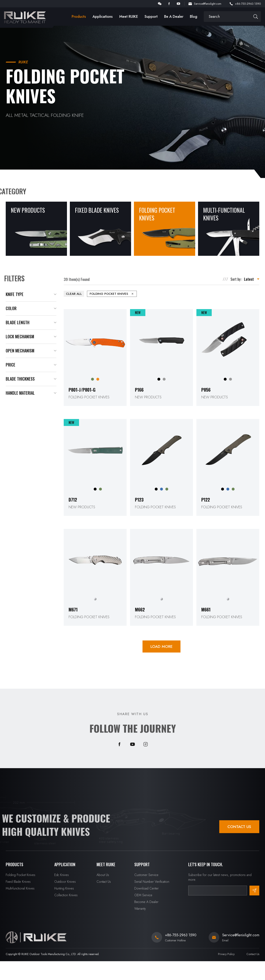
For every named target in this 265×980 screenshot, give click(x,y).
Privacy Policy (226, 954)
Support (151, 17)
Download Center (146, 888)
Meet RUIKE (129, 17)
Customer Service (146, 875)
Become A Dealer (146, 902)
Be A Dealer (174, 17)
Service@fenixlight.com (208, 4)
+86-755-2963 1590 (248, 4)
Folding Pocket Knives (21, 875)
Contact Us (239, 827)
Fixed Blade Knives (18, 882)
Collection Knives (66, 895)
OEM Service (143, 895)
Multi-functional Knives (20, 888)
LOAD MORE (161, 646)
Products (79, 17)
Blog (194, 17)
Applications (103, 17)
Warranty (140, 909)
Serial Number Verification (152, 882)
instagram (146, 744)
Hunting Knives (64, 888)
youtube (178, 4)
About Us (103, 875)
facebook (169, 4)
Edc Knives (62, 875)
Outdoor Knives (65, 882)
